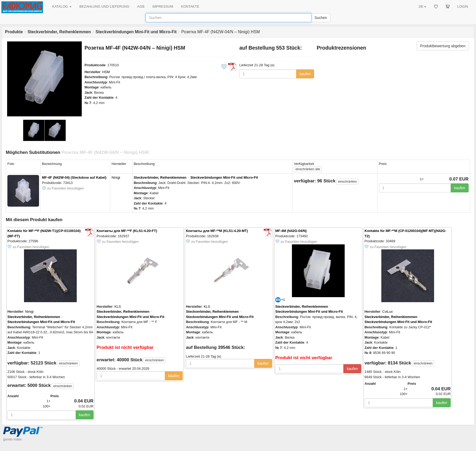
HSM (106, 72)
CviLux (388, 312)
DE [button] (422, 6)
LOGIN (463, 6)
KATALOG (62, 6)
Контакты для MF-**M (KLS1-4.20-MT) (217, 231)
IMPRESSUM (163, 6)
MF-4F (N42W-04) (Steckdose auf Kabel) (74, 177)
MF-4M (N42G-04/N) (291, 231)
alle (308, 169)
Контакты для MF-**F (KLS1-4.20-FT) (127, 231)
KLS (118, 307)
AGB (141, 6)
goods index (12, 439)
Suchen (321, 18)
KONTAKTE (190, 6)
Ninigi (116, 177)
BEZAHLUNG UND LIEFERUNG (104, 6)
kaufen (305, 74)
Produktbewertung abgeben (443, 46)
